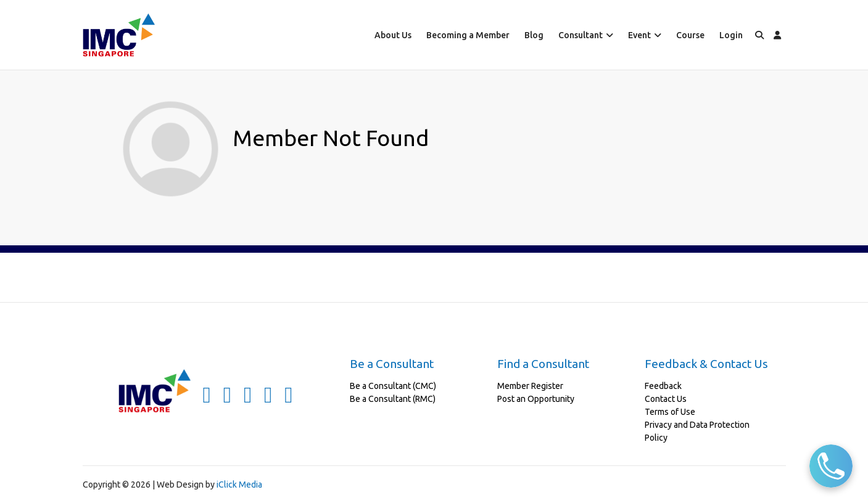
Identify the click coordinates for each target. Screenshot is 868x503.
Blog (534, 35)
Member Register (530, 386)
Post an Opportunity (536, 399)
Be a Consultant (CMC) (393, 386)
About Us (393, 35)
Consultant (581, 35)
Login (731, 35)
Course (690, 35)
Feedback (663, 386)
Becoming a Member (468, 35)
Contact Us (666, 399)
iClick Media (239, 485)
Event (639, 35)
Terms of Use (670, 412)
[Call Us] (831, 466)
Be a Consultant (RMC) (393, 399)
